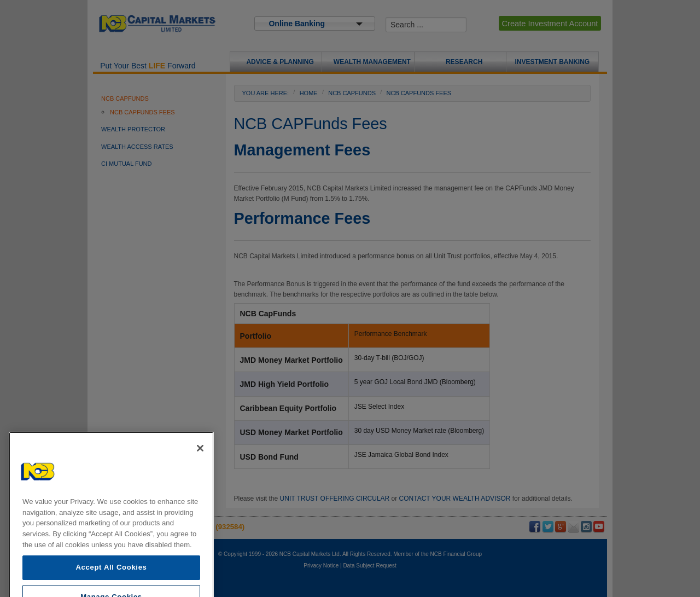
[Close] (200, 465)
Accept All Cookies (111, 584)
